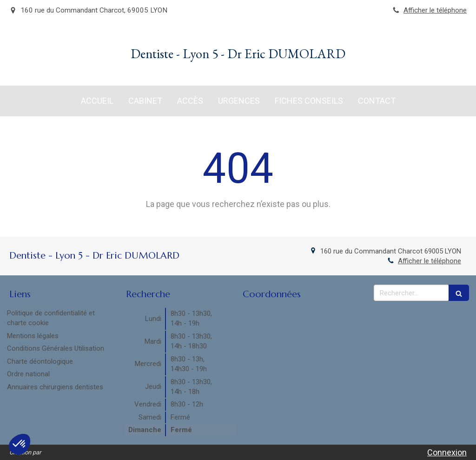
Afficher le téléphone (435, 10)
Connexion (447, 452)
